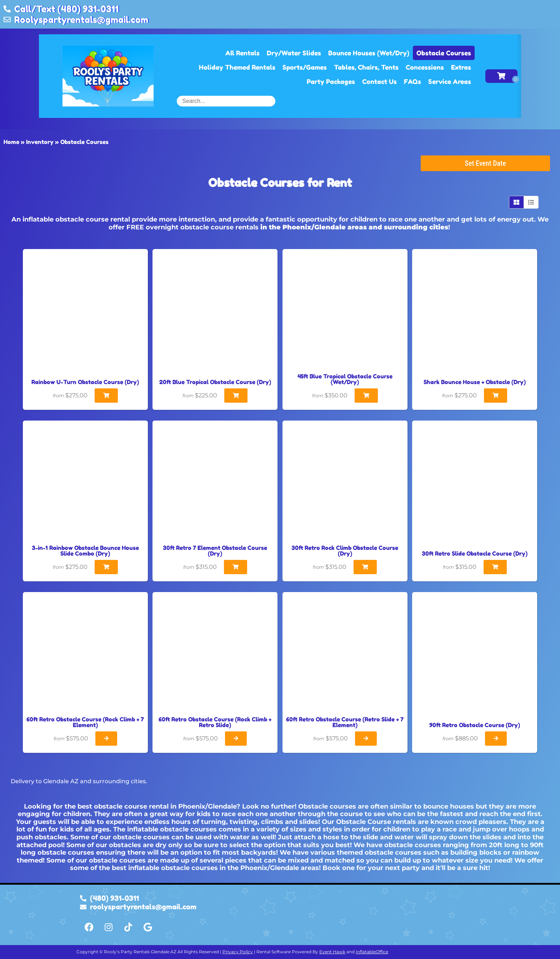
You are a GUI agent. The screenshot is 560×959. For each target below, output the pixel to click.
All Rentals (242, 53)
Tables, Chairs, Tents (366, 67)
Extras (461, 67)
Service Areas (450, 81)
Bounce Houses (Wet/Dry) (369, 53)
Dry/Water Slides (294, 53)
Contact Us (379, 81)
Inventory (40, 142)
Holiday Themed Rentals (237, 67)
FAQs (412, 81)
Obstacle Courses (444, 53)
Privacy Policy (238, 952)
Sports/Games (305, 67)
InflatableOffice (372, 952)
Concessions (425, 67)
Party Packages (331, 81)
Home (11, 142)
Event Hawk (332, 952)
